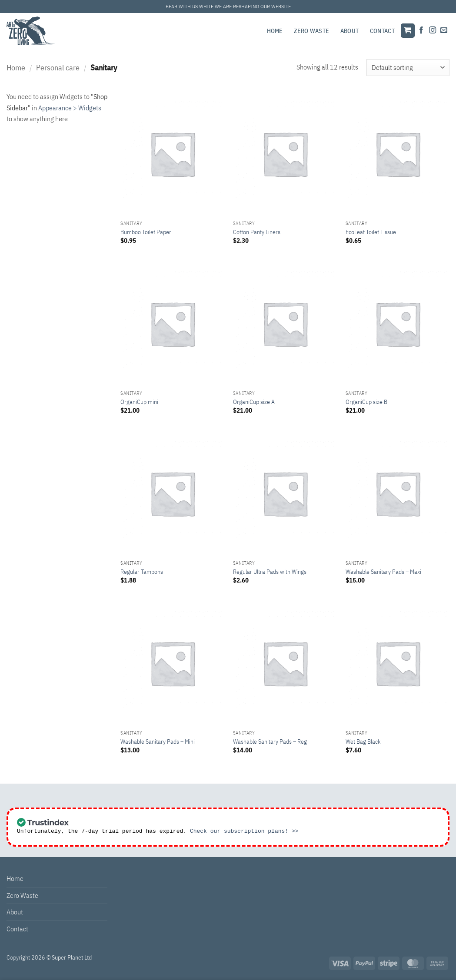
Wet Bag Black (363, 742)
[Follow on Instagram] (433, 30)
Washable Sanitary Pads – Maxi (383, 572)
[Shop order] (408, 68)
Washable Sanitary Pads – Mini (158, 742)
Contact (382, 31)
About (349, 31)
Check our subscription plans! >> (244, 832)
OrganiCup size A (254, 402)
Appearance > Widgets (70, 108)
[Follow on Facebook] (421, 30)
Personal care (58, 67)
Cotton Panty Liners (257, 232)
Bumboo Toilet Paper (146, 232)
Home (275, 31)
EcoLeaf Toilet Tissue (371, 232)
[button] (408, 31)
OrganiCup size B (366, 402)
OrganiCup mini (139, 402)
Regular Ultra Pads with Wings (270, 572)
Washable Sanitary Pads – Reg (270, 742)
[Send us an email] (444, 30)
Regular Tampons (142, 572)
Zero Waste (311, 31)
